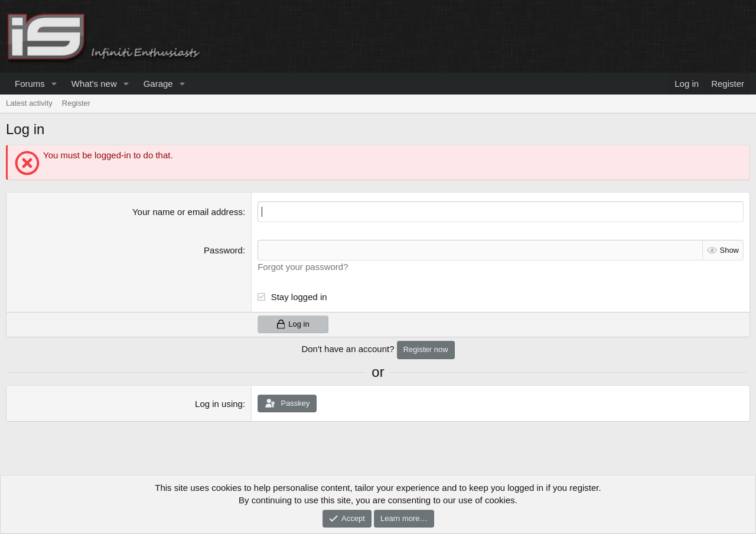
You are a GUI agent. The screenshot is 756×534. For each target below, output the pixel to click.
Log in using (219, 404)
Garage (158, 84)
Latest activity (29, 103)
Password (223, 250)
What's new (94, 84)
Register (76, 103)
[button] (54, 84)
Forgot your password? (303, 267)
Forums (30, 84)
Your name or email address (188, 212)
